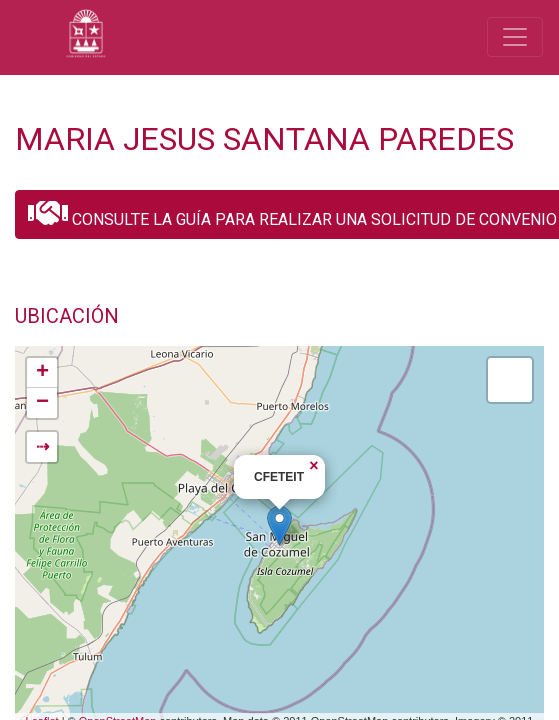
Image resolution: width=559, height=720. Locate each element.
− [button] (42, 403)
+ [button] (42, 373)
